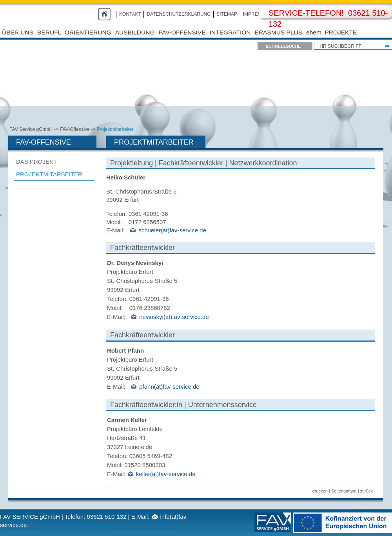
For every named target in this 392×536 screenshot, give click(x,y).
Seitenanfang (344, 491)
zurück (367, 491)
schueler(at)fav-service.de (172, 230)
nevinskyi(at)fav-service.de (174, 317)
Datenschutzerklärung (179, 14)
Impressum (257, 14)
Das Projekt (36, 162)
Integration (230, 32)
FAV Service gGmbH (31, 129)
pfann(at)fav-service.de (169, 387)
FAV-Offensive (182, 32)
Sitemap (227, 14)
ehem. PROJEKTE (331, 32)
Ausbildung (135, 32)
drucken (320, 491)
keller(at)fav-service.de (166, 474)
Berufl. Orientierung (74, 32)
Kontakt (130, 14)
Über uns (18, 32)
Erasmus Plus (279, 32)
